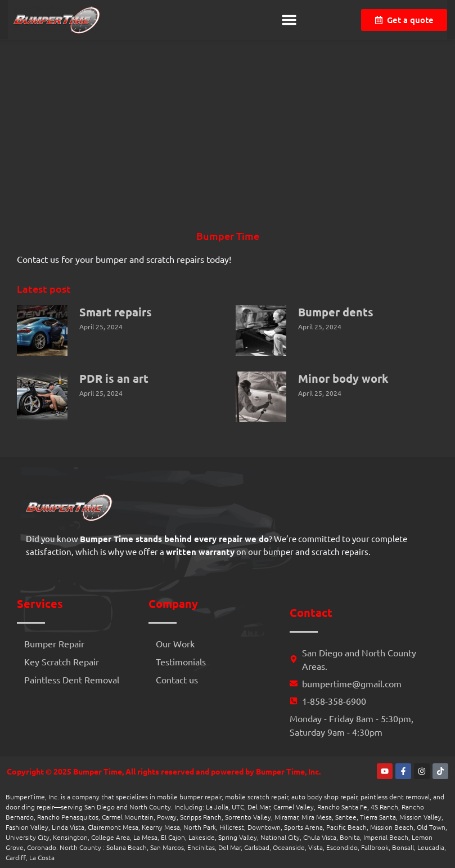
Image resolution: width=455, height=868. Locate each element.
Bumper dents (336, 312)
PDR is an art (114, 378)
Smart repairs (116, 312)
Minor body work (343, 378)
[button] (289, 20)
